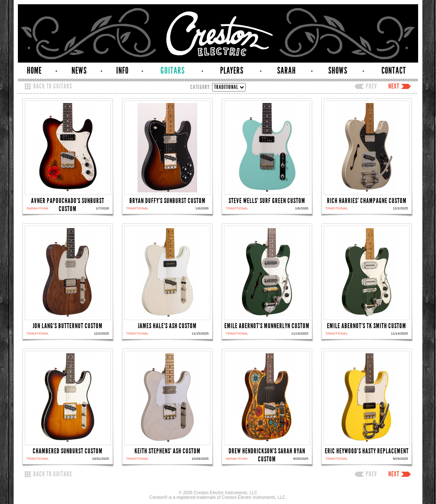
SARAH (287, 71)
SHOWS (338, 71)
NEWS (79, 71)
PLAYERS (232, 71)
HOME (34, 71)
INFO (122, 71)
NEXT (394, 86)
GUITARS (173, 71)
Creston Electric (218, 33)
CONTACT (394, 71)
